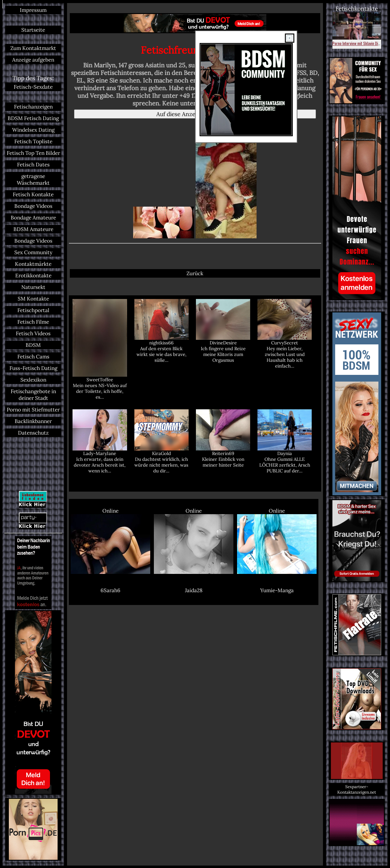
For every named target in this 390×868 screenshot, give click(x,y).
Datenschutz (33, 433)
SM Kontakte (33, 299)
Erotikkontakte (33, 276)
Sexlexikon (33, 380)
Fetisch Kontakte (33, 194)
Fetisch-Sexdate (33, 87)
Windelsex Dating (33, 130)
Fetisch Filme (33, 322)
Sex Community (33, 252)
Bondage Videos (33, 206)
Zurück (195, 273)
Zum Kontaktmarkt (33, 48)
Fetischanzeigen (33, 107)
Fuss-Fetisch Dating (33, 368)
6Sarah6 (110, 590)
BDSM (33, 345)
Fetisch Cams (33, 357)
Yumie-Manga (277, 590)
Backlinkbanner (33, 421)
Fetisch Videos (33, 333)
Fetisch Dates (33, 165)
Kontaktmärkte (33, 264)
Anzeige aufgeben (33, 60)
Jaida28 (194, 590)
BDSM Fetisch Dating (33, 118)
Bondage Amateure (33, 218)
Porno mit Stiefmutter (33, 410)
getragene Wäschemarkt (33, 180)
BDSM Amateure (33, 229)
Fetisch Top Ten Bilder (33, 153)
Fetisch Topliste (33, 141)
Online (110, 541)
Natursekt (33, 287)
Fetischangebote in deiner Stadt (33, 395)
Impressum (33, 10)
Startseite (33, 30)
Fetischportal (33, 310)
